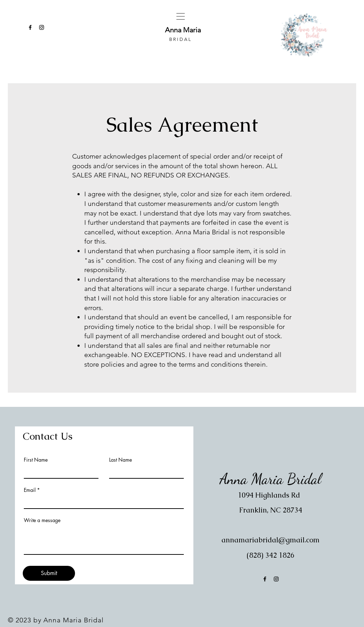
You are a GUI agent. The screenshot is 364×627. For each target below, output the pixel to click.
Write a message (42, 520)
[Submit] (49, 573)
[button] (181, 16)
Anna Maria (184, 30)
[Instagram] (42, 27)
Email (30, 490)
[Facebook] (30, 27)
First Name (36, 460)
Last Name (121, 460)
